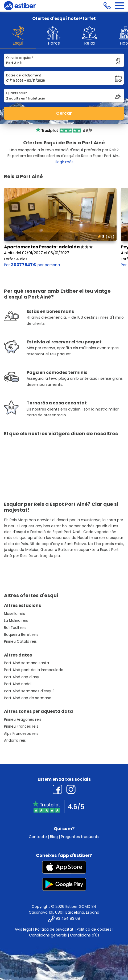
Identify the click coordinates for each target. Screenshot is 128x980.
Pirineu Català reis (20, 642)
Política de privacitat (54, 929)
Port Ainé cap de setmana (28, 698)
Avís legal (23, 929)
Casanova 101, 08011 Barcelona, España (64, 912)
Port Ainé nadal (18, 684)
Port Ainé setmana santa (26, 663)
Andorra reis (15, 741)
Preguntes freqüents (80, 837)
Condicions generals (48, 935)
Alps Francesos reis (21, 734)
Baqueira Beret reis (21, 635)
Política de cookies (94, 929)
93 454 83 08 (68, 918)
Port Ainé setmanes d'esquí (29, 691)
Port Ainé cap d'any (22, 677)
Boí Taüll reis (15, 628)
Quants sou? (16, 93)
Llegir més (64, 162)
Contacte (38, 837)
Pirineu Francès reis (21, 726)
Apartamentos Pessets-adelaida (48, 247)
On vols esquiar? (20, 58)
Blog (54, 837)
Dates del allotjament (24, 75)
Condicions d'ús (85, 935)
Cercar (64, 113)
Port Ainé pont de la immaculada (34, 670)
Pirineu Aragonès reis (23, 720)
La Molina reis (16, 621)
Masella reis (15, 614)
